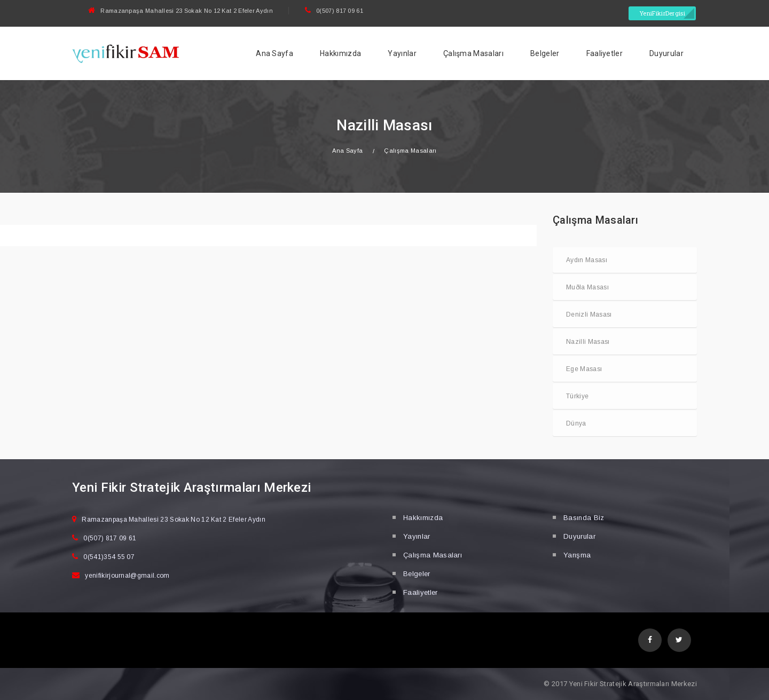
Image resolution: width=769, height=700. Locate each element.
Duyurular (666, 53)
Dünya (576, 423)
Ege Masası (584, 369)
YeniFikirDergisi (662, 13)
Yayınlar (402, 53)
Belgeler (545, 53)
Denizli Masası (589, 314)
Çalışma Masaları (473, 53)
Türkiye (577, 396)
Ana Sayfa (274, 53)
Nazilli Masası (588, 342)
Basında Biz (584, 518)
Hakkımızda (340, 53)
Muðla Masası (587, 287)
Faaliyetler (605, 53)
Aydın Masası (587, 260)
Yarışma (577, 555)
